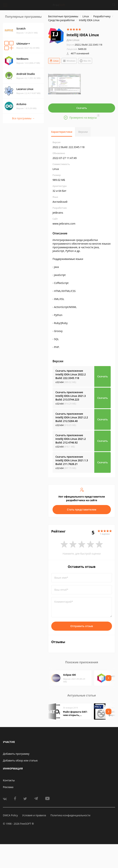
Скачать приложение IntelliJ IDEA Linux (71, 374)
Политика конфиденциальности (70, 815)
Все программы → (23, 118)
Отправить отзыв (82, 626)
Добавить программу (16, 754)
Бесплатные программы (63, 16)
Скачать (82, 108)
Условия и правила (34, 815)
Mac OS (85, 61)
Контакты (9, 780)
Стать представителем (82, 509)
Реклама (8, 787)
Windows (69, 61)
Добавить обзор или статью (20, 760)
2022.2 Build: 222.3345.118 (84, 45)
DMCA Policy (10, 815)
